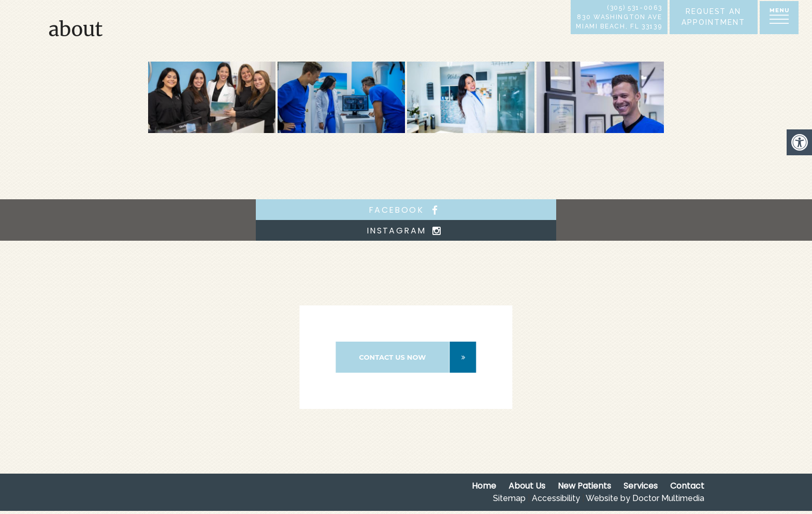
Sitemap (509, 498)
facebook (406, 210)
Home (484, 486)
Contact (687, 486)
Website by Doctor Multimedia (645, 498)
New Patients (584, 486)
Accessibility (556, 498)
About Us (527, 486)
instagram (406, 231)
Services (641, 486)
